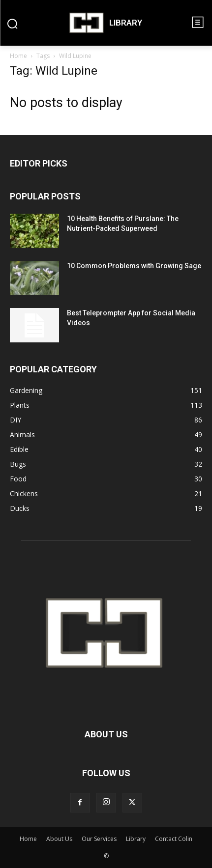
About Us (59, 839)
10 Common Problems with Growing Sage (134, 266)
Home (18, 56)
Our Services (99, 839)
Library (136, 839)
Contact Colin (174, 839)
